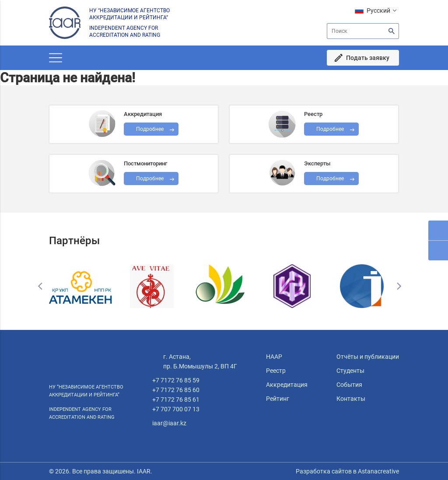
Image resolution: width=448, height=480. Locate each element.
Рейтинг (278, 399)
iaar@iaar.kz (169, 423)
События (349, 385)
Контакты (351, 399)
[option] (84, 286)
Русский (378, 11)
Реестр (276, 371)
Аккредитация (287, 385)
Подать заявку (368, 58)
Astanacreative (378, 471)
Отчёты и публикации (368, 357)
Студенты (350, 371)
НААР (274, 357)
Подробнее (150, 179)
